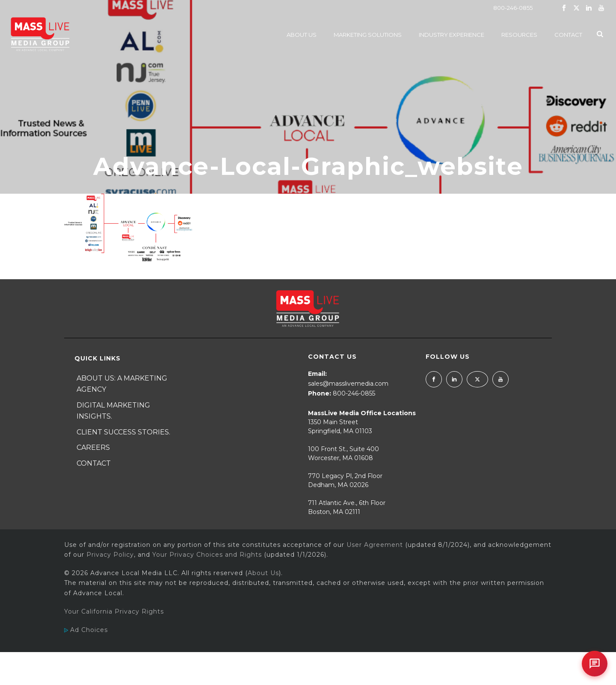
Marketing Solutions (368, 35)
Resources (519, 35)
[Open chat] (595, 664)
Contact (568, 35)
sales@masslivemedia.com (348, 384)
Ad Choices (86, 630)
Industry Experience (452, 35)
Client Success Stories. (123, 432)
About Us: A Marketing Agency (122, 384)
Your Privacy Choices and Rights (207, 555)
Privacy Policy (110, 555)
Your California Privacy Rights (114, 611)
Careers (93, 447)
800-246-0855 (513, 8)
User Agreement (375, 545)
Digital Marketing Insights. (113, 411)
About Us (302, 35)
